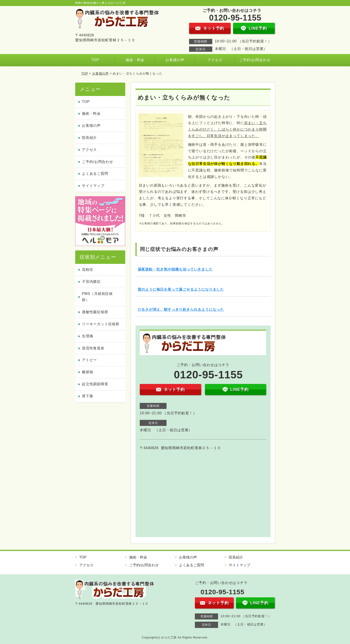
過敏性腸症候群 (95, 312)
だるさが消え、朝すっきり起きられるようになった (181, 309)
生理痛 (87, 336)
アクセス (215, 60)
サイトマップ (93, 186)
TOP (95, 60)
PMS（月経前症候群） (97, 297)
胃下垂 (87, 396)
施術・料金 (135, 60)
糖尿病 (87, 372)
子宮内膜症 (91, 282)
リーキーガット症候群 (101, 324)
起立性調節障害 (95, 384)
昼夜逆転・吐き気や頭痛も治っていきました (175, 269)
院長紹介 (89, 138)
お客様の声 (175, 60)
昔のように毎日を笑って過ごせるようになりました (181, 289)
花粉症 (87, 270)
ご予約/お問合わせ (255, 60)
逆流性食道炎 (93, 348)
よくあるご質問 (95, 174)
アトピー (89, 360)
